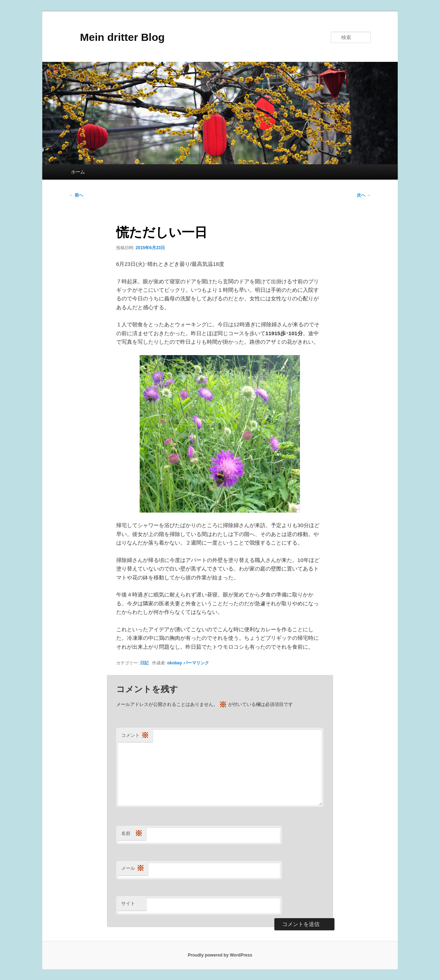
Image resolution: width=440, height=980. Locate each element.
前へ (76, 195)
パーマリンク (196, 663)
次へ (364, 195)
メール (133, 869)
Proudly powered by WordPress (220, 955)
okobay (175, 663)
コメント (135, 736)
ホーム (78, 172)
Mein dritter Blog (117, 37)
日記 (144, 663)
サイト (128, 903)
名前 (132, 834)
